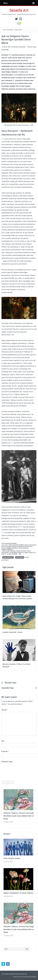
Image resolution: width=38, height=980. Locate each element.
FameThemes (18, 977)
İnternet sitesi (7, 762)
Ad (3, 741)
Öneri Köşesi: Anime (12, 858)
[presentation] (17, 775)
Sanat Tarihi (18, 30)
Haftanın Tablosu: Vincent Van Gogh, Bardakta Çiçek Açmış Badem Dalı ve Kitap (19, 816)
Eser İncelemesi (8, 30)
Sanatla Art (19, 10)
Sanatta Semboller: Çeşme (13, 632)
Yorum (5, 710)
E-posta (5, 751)
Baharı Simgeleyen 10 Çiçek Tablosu (19, 893)
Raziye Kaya (32, 47)
